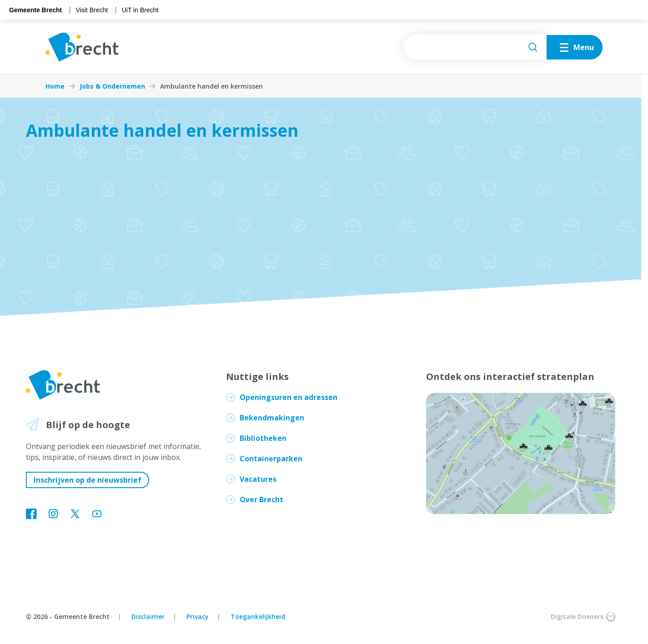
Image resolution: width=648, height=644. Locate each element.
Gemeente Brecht (35, 10)
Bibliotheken (263, 438)
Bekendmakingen (272, 418)
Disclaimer (148, 617)
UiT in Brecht (140, 10)
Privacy (198, 617)
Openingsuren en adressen (289, 397)
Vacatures (258, 479)
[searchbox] (475, 47)
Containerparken (271, 459)
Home (55, 86)
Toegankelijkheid (258, 617)
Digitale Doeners (583, 617)
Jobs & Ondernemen (112, 86)
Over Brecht (261, 499)
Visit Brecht (92, 10)
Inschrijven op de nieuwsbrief (88, 480)
